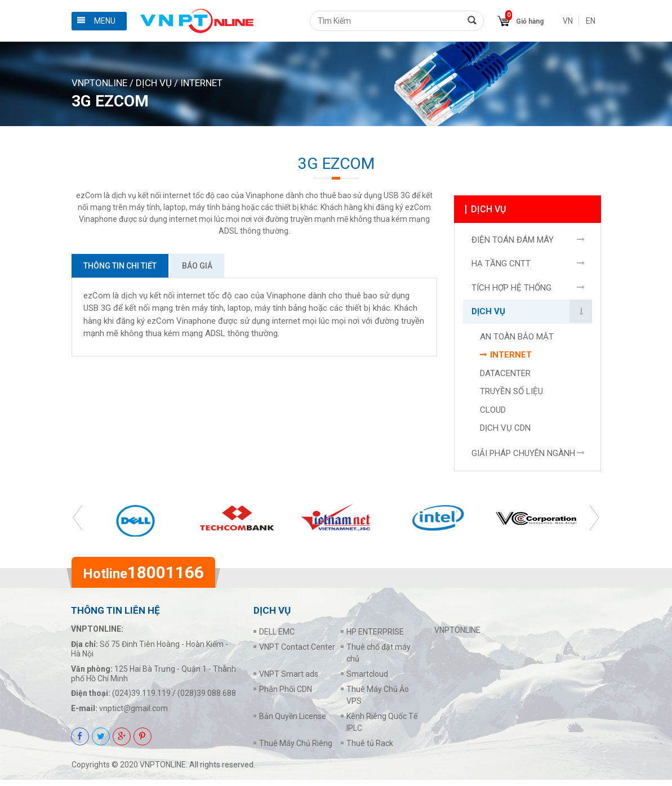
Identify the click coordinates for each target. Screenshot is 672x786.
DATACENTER (505, 376)
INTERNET (201, 83)
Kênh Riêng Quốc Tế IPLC (382, 728)
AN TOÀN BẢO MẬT (517, 340)
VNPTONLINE (99, 83)
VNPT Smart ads (289, 680)
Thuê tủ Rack (370, 749)
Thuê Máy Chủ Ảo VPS (378, 701)
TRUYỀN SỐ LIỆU (511, 395)
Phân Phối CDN (286, 695)
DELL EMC (277, 638)
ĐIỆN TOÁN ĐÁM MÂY (513, 243)
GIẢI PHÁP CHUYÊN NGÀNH (523, 456)
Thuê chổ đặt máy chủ (379, 659)
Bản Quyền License (293, 722)
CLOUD (493, 413)
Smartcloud (367, 680)
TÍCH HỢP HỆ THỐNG (511, 291)
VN (568, 21)
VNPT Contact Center (297, 653)
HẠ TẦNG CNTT (501, 267)
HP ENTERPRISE (375, 638)
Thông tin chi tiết (120, 266)
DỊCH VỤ (154, 83)
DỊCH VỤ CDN (505, 431)
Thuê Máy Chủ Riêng (296, 749)
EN (591, 21)
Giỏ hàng (530, 21)
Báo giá (197, 266)
